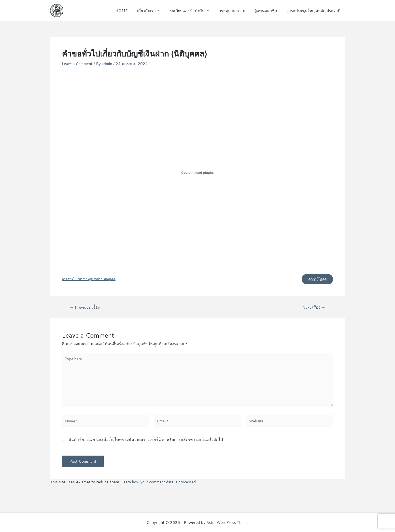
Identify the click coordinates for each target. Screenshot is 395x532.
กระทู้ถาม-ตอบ (236, 10)
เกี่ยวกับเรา (155, 11)
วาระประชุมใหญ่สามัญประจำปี (314, 10)
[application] (165, 11)
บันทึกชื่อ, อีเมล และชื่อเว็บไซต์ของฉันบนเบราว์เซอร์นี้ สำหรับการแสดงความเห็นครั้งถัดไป (146, 444)
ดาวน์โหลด (316, 280)
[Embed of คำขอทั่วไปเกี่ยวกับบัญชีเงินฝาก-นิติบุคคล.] (197, 173)
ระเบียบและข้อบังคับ (195, 11)
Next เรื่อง (313, 308)
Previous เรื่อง (86, 308)
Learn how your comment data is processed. (161, 486)
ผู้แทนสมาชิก (268, 10)
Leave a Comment (78, 64)
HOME (129, 10)
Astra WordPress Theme (228, 522)
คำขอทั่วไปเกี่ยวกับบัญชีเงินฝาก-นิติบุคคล (91, 280)
